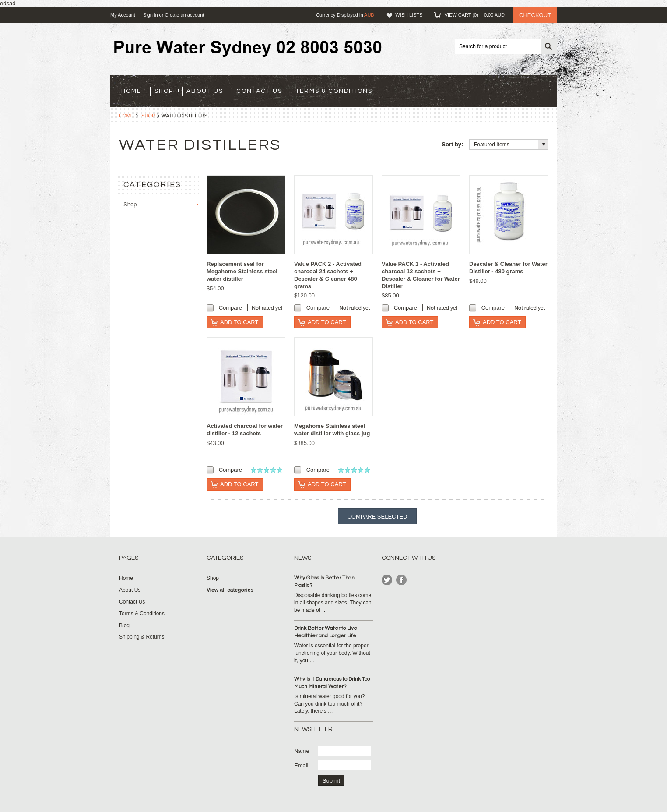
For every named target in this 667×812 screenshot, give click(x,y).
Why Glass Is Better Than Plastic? (324, 582)
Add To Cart (239, 322)
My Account (123, 15)
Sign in (151, 15)
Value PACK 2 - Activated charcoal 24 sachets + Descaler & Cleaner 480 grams (328, 275)
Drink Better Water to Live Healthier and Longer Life (326, 632)
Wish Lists (409, 15)
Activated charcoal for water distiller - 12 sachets (245, 430)
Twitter (387, 580)
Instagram (402, 580)
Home (126, 116)
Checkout (535, 15)
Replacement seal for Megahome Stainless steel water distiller (242, 271)
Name (302, 751)
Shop (167, 91)
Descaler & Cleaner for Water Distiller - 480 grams (508, 268)
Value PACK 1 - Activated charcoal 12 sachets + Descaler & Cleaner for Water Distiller (421, 275)
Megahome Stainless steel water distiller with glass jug (332, 430)
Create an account (184, 15)
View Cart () (475, 15)
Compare (230, 308)
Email (301, 765)
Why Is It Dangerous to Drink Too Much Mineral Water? (332, 683)
